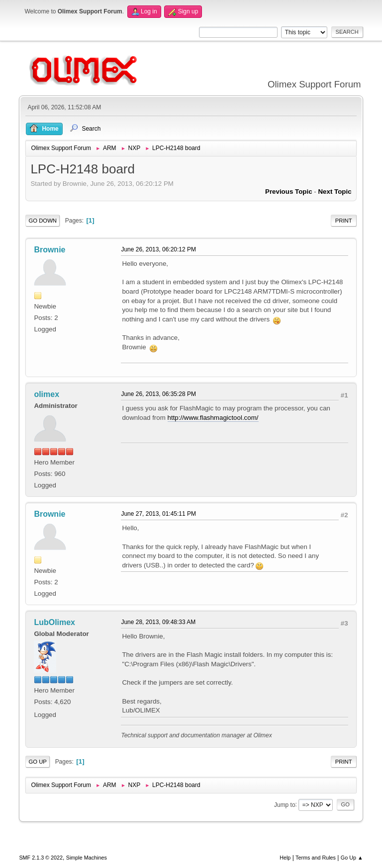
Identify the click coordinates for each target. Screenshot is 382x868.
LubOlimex (54, 622)
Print (344, 221)
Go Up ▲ (352, 858)
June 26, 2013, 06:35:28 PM (158, 394)
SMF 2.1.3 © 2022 (41, 858)
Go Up (38, 762)
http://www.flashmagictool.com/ (213, 418)
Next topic (334, 192)
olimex (47, 394)
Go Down (43, 221)
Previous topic (289, 192)
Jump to (285, 804)
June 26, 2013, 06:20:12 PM (158, 249)
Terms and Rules (316, 858)
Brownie (49, 250)
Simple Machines (87, 858)
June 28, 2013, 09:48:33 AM (158, 622)
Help (285, 858)
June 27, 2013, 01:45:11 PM (158, 514)
